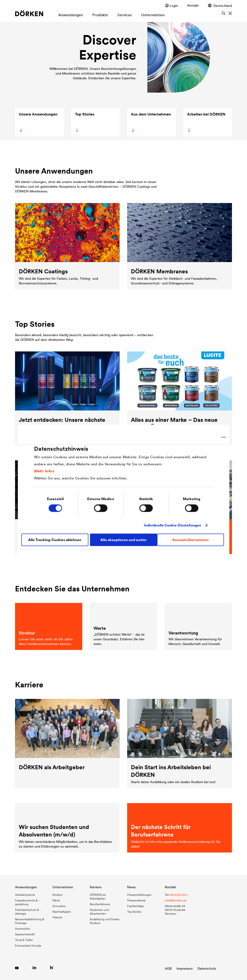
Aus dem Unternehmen (151, 122)
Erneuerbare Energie (28, 946)
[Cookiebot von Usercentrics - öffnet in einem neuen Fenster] (205, 437)
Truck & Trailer (24, 940)
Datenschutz (207, 968)
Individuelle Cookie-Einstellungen (173, 525)
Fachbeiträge (135, 906)
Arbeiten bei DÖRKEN (206, 122)
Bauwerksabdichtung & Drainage (30, 921)
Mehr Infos (44, 471)
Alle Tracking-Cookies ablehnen (55, 540)
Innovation (59, 906)
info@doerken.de (176, 900)
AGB (168, 968)
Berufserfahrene (100, 904)
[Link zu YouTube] (17, 967)
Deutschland (220, 6)
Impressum (185, 968)
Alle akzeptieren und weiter (123, 540)
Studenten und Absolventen (99, 912)
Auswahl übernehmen (190, 540)
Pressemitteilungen (139, 895)
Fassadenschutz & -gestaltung (27, 902)
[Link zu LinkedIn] (34, 967)
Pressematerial (136, 900)
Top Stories (84, 122)
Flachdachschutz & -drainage (28, 912)
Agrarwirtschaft (25, 934)
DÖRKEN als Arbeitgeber (98, 897)
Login (172, 6)
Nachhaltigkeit (62, 912)
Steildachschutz (25, 895)
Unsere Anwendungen (38, 122)
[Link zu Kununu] (52, 967)
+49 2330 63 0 (178, 895)
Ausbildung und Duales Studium (105, 921)
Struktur (57, 895)
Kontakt (193, 5)
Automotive (23, 929)
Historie (57, 917)
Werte (56, 900)
